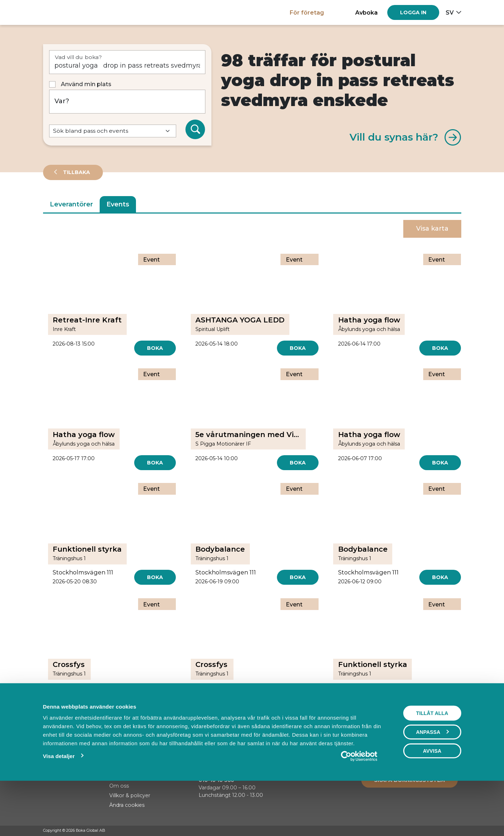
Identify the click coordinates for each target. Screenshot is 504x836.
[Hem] (68, 12)
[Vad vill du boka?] (127, 62)
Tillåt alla (432, 762)
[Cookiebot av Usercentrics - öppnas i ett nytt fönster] (359, 805)
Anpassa (432, 781)
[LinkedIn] (458, 831)
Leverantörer (71, 204)
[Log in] (413, 12)
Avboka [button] (366, 12)
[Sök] (195, 130)
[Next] (286, 718)
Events (118, 204)
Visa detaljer (59, 805)
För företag (307, 12)
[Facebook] (431, 831)
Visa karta (432, 228)
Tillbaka (76, 172)
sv (450, 12)
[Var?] (127, 102)
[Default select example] (113, 131)
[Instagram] (444, 831)
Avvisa (432, 800)
